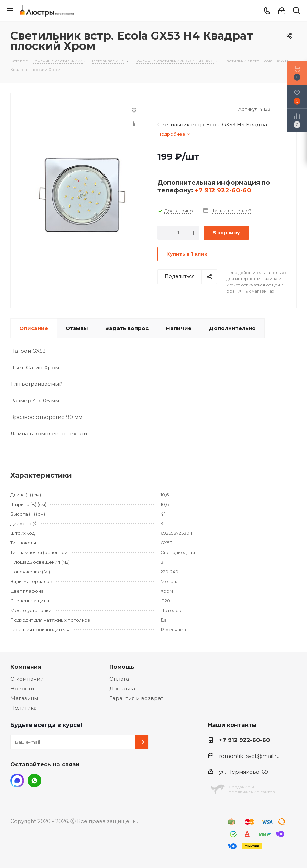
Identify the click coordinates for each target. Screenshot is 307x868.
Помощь (122, 667)
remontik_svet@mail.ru (249, 756)
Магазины (24, 698)
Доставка (122, 689)
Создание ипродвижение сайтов (252, 789)
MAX (17, 781)
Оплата (119, 679)
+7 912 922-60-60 (223, 190)
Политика (24, 708)
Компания (26, 667)
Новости (22, 689)
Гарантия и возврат (136, 698)
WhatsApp (34, 781)
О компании (27, 679)
